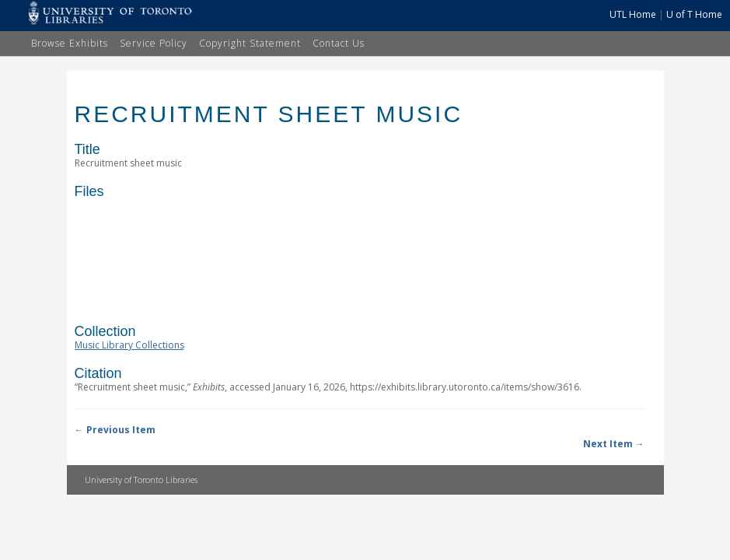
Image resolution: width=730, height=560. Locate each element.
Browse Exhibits (70, 43)
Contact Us (339, 43)
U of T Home (694, 14)
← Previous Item (115, 430)
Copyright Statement (250, 43)
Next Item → (614, 444)
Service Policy (154, 43)
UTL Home (633, 14)
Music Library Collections (129, 345)
